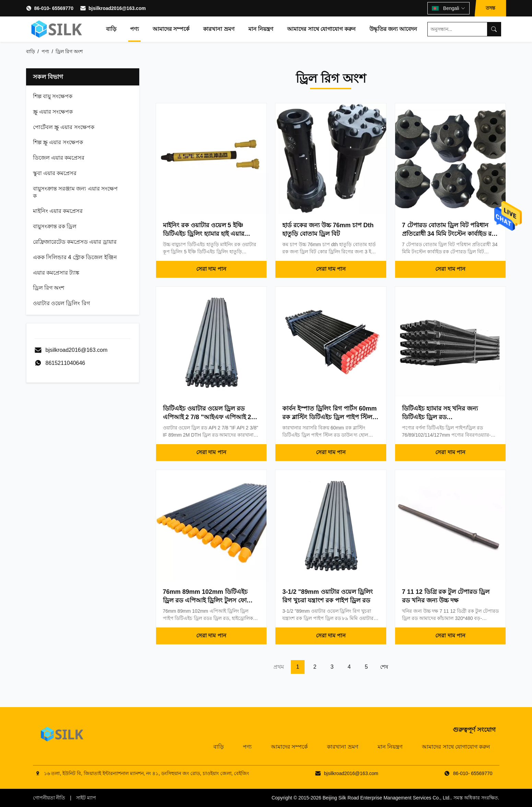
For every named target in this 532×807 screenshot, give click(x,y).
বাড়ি (111, 29)
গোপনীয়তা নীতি (49, 798)
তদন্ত (490, 8)
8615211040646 (66, 363)
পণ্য (134, 29)
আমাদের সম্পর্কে (171, 29)
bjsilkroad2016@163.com (117, 8)
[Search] (494, 29)
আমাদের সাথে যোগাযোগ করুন (321, 29)
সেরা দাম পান (211, 269)
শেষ (384, 667)
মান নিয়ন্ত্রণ (261, 29)
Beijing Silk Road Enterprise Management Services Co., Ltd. (387, 798)
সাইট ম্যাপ (86, 798)
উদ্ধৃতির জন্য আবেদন (393, 29)
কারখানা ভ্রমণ (219, 29)
